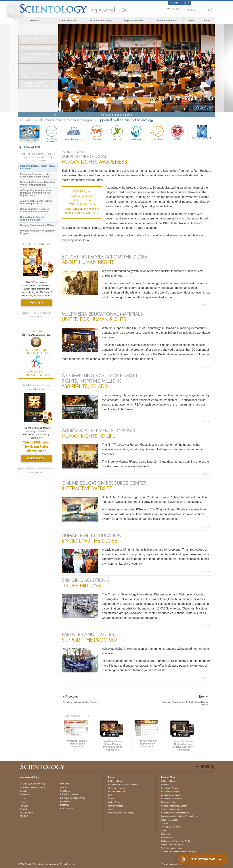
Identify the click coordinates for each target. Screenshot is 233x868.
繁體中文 (24, 809)
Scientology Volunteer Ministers (175, 813)
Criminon (97, 132)
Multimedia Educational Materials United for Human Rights (38, 184)
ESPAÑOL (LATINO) (69, 794)
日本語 (23, 802)
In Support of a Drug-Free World (175, 841)
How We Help (30, 141)
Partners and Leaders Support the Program (38, 232)
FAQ (191, 21)
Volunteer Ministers (167, 21)
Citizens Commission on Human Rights (178, 851)
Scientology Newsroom (171, 799)
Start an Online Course (171, 809)
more (204, 305)
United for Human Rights (172, 844)
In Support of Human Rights (34, 75)
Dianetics (165, 785)
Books (207, 21)
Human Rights (157, 132)
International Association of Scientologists (179, 816)
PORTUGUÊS (67, 809)
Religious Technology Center (174, 806)
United (26, 67)
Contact (112, 809)
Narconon (117, 132)
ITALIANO (65, 805)
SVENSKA (65, 791)
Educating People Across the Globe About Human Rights (35, 175)
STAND (164, 823)
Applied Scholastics (74, 132)
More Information (116, 806)
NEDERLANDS (27, 813)
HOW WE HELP (32, 147)
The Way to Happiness (52, 133)
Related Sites (180, 3)
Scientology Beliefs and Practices (123, 785)
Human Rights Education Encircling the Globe (33, 219)
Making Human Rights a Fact (36, 40)
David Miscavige (168, 802)
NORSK (64, 787)
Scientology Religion (170, 792)
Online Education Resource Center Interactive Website (35, 210)
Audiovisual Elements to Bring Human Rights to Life (36, 202)
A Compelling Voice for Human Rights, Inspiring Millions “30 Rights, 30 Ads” (36, 193)
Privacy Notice (168, 864)
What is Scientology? (101, 21)
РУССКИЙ (24, 806)
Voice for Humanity (116, 788)
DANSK (23, 791)
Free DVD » (36, 303)
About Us (34, 21)
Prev (106, 115)
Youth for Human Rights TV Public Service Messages (37, 57)
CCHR (177, 132)
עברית (23, 798)
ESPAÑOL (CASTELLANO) (72, 798)
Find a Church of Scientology (121, 813)
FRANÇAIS (25, 794)
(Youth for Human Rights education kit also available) (36, 470)
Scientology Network (170, 788)
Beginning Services (134, 21)
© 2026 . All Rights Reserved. (47, 864)
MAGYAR (65, 784)
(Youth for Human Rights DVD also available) (36, 315)
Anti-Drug (136, 132)
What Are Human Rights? (37, 48)
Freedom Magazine (202, 139)
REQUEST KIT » (36, 458)
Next (128, 115)
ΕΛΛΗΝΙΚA (65, 801)
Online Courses (115, 802)
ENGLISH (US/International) (32, 784)
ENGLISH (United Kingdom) (32, 787)
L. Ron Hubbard (68, 21)
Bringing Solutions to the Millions (38, 225)
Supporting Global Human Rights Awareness (37, 167)
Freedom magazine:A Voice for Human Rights (37, 84)
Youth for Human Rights (172, 848)
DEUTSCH (25, 816)
